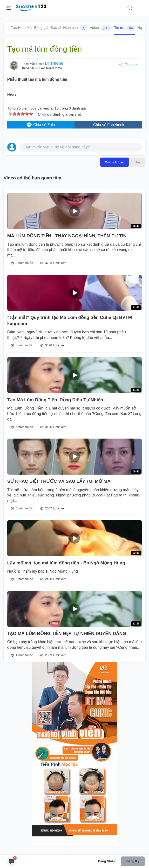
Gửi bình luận (115, 162)
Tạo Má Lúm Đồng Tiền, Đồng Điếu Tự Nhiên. (56, 400)
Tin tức (125, 28)
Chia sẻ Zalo (41, 125)
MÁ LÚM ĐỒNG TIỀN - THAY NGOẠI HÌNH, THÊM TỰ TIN (67, 236)
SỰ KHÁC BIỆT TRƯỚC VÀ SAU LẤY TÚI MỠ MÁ (59, 481)
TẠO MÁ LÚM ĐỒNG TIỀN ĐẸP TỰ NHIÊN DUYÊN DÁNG (67, 633)
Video (101, 28)
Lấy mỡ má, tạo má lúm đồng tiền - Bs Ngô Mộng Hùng (66, 563)
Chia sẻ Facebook (108, 125)
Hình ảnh (75, 28)
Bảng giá (41, 28)
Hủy (138, 162)
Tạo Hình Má (21, 28)
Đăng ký (133, 861)
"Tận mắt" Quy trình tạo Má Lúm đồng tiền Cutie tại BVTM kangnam (70, 321)
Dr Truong (54, 63)
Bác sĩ (56, 28)
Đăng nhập (106, 861)
